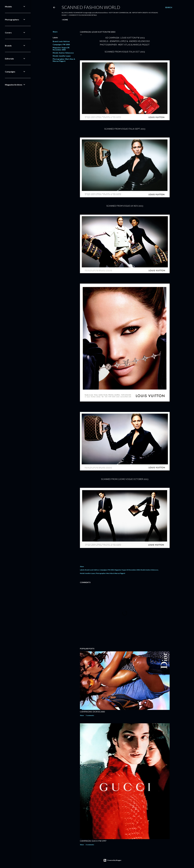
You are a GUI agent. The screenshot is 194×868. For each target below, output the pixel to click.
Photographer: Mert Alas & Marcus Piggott (64, 60)
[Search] (169, 7)
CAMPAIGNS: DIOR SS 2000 (92, 712)
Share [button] (55, 32)
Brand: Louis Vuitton (61, 41)
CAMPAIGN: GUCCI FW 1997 (93, 841)
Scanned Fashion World (91, 7)
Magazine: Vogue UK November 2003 (61, 49)
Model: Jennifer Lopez (62, 56)
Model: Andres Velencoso (63, 53)
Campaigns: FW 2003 (61, 44)
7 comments (90, 715)
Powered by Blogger (112, 860)
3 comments (90, 845)
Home (65, 20)
